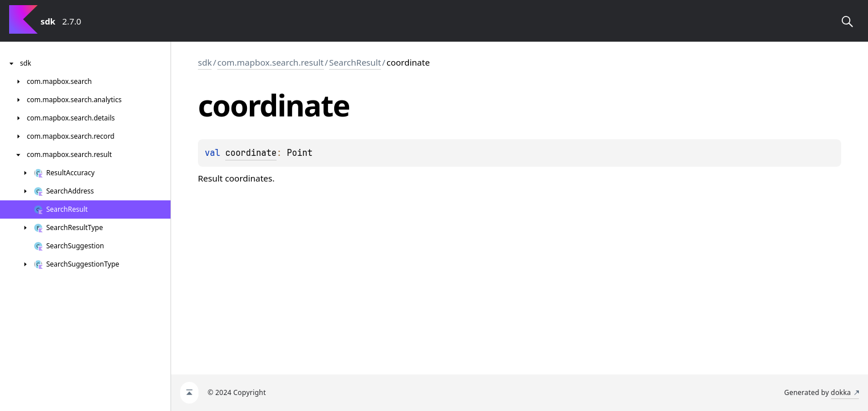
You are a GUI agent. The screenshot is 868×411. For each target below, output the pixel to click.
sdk (205, 62)
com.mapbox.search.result (270, 62)
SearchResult (355, 62)
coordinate (251, 153)
